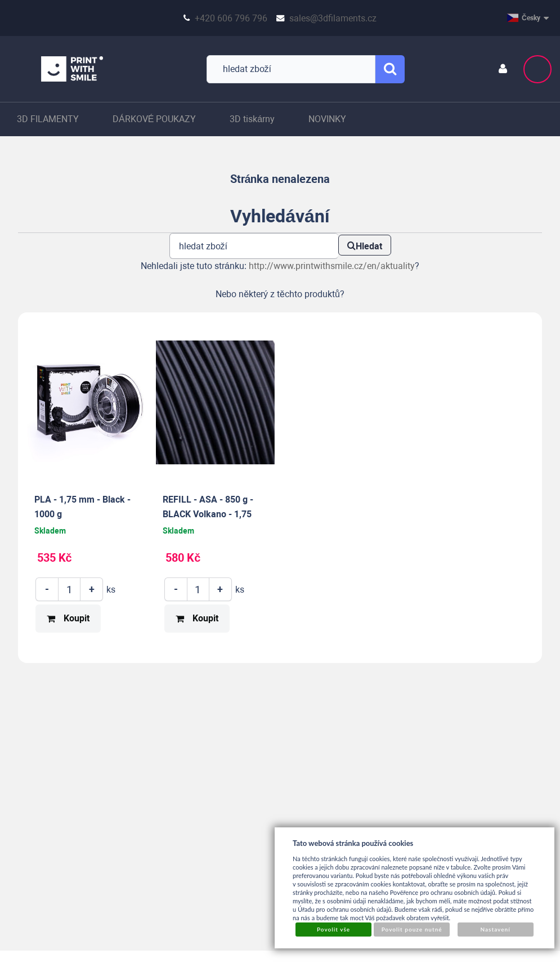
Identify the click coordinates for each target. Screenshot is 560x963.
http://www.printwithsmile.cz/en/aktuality (332, 266)
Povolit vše (333, 929)
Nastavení (495, 929)
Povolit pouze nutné (412, 929)
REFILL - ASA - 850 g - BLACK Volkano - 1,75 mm (208, 514)
